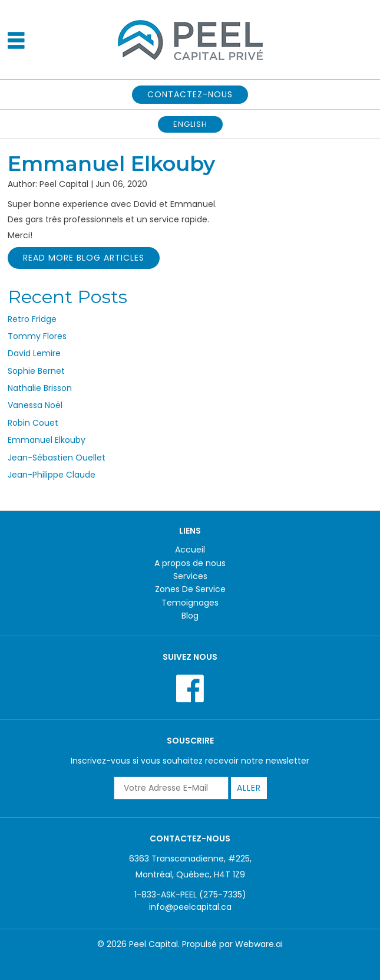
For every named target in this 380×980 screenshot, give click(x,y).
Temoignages (190, 603)
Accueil (190, 550)
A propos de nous (190, 563)
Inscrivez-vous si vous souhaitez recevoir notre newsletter (190, 761)
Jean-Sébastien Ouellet (57, 458)
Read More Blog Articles (84, 258)
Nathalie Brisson (40, 388)
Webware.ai (259, 944)
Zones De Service (190, 589)
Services (190, 576)
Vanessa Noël (35, 405)
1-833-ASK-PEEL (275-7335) (190, 895)
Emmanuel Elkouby (47, 440)
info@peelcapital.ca (190, 907)
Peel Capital (153, 944)
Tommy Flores (37, 336)
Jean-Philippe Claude (52, 475)
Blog (190, 616)
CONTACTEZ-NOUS (190, 94)
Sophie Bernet (36, 371)
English (190, 124)
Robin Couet (33, 423)
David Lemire (34, 353)
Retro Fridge (32, 319)
